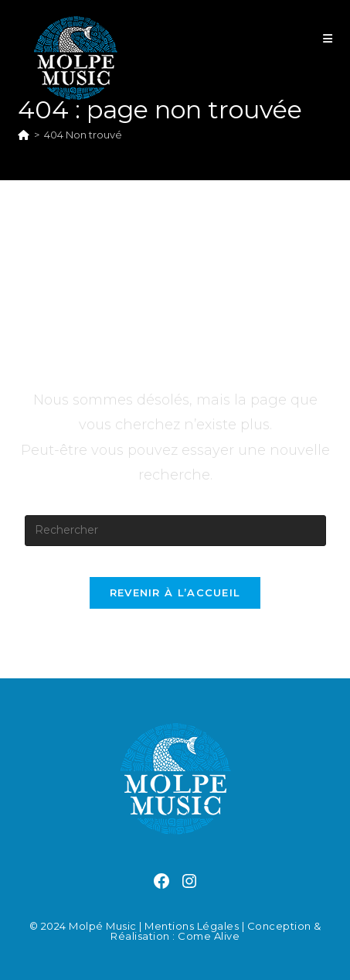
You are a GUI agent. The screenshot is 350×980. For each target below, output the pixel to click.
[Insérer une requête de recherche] (175, 531)
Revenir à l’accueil (175, 592)
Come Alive (209, 936)
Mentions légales (192, 926)
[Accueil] (24, 135)
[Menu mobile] (328, 39)
